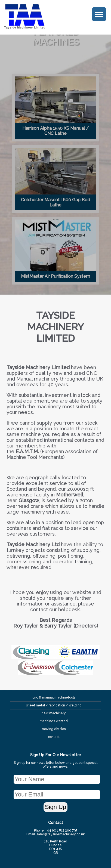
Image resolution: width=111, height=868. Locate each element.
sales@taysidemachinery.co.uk (61, 834)
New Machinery (54, 713)
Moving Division (54, 729)
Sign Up (55, 807)
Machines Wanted (54, 721)
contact (54, 737)
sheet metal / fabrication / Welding (54, 705)
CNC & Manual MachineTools (54, 697)
